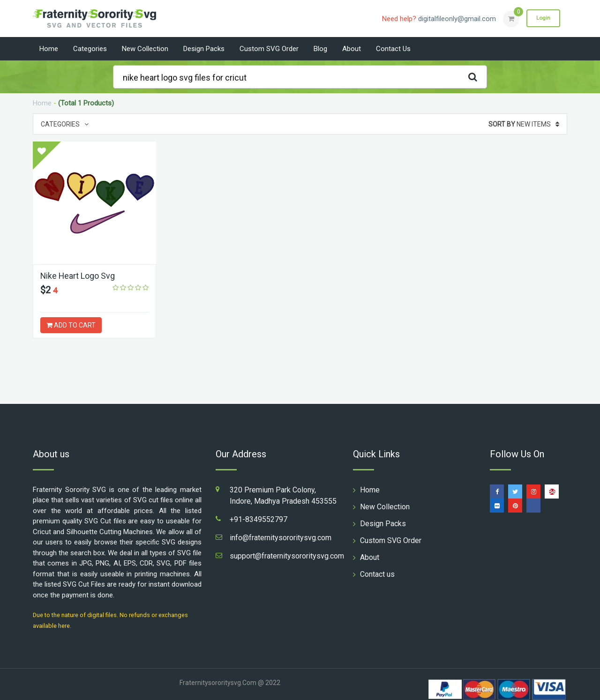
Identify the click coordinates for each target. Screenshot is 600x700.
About (352, 49)
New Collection (145, 49)
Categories (90, 49)
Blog (320, 49)
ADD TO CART (71, 325)
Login (543, 18)
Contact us (393, 49)
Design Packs (204, 49)
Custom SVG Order (269, 49)
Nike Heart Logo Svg (78, 276)
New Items (524, 124)
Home (49, 49)
